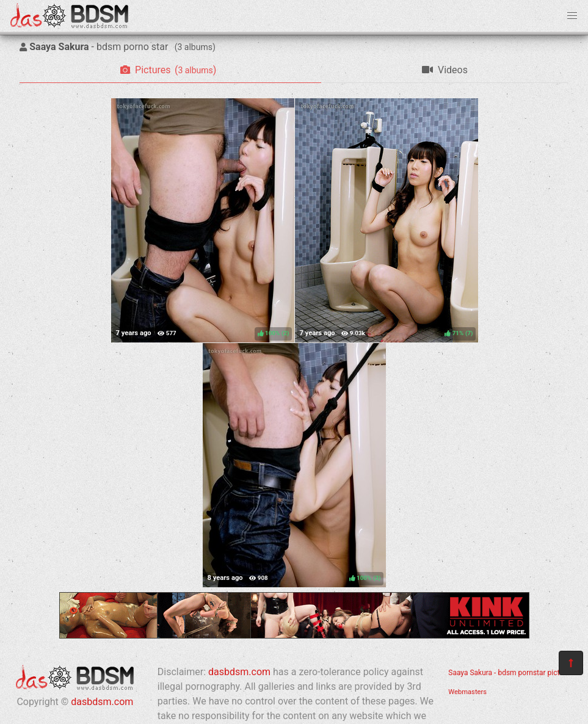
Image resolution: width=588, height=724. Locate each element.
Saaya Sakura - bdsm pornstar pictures (511, 673)
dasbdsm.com (102, 702)
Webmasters (467, 692)
